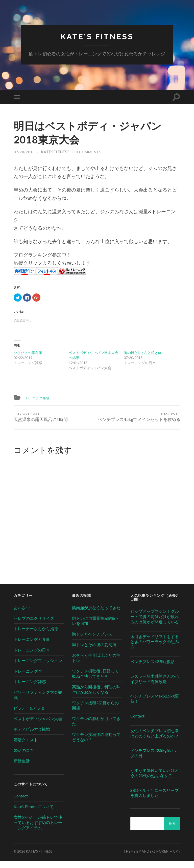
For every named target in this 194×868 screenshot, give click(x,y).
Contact (21, 803)
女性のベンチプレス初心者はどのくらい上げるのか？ (155, 740)
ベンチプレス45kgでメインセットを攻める (140, 421)
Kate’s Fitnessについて (34, 813)
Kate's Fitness (97, 37)
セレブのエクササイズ (34, 625)
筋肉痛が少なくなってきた (96, 615)
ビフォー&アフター (31, 715)
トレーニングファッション (38, 668)
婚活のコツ (24, 757)
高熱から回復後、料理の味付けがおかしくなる (96, 696)
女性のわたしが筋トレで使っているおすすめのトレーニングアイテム (38, 829)
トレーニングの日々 (32, 657)
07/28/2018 (24, 152)
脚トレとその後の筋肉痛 (94, 652)
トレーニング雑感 (38, 398)
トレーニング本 (28, 678)
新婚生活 (22, 768)
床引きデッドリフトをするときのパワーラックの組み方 (155, 649)
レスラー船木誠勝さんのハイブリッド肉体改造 (155, 686)
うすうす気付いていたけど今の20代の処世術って (155, 780)
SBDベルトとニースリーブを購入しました (154, 800)
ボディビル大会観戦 (32, 736)
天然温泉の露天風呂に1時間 (41, 418)
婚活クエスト (26, 747)
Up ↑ (177, 858)
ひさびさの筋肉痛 (28, 353)
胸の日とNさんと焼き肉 (143, 353)
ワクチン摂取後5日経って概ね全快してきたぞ (95, 681)
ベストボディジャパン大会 (38, 726)
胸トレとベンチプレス (92, 641)
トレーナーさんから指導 (36, 636)
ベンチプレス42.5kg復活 (153, 669)
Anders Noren (155, 858)
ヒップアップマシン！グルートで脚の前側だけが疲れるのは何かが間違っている (155, 623)
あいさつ (22, 615)
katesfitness (55, 152)
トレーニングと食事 (32, 646)
